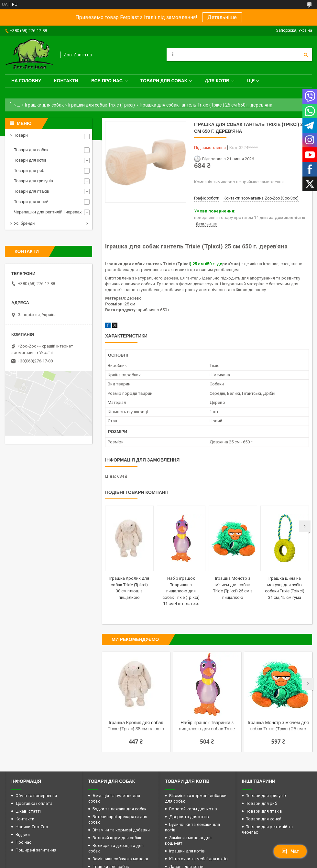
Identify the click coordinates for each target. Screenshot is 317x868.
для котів (217, 81)
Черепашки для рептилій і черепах (48, 212)
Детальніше (222, 17)
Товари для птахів (31, 191)
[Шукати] (306, 55)
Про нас (23, 842)
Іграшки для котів (187, 851)
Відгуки (23, 834)
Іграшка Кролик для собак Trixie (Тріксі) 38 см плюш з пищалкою (136, 726)
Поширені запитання (36, 850)
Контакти (66, 81)
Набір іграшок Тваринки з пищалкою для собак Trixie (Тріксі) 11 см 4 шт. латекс (181, 591)
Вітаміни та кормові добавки (121, 830)
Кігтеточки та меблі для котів (198, 859)
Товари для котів (30, 160)
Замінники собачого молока (120, 859)
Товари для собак (164, 81)
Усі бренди (24, 223)
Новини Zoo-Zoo (32, 827)
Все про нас (107, 81)
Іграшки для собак (44, 105)
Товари (21, 135)
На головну (26, 81)
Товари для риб (29, 171)
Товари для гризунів (33, 181)
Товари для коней (31, 202)
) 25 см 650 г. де (206, 264)
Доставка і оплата (34, 803)
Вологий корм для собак (117, 838)
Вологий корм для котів (193, 809)
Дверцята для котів (189, 817)
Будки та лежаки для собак (120, 809)
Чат (290, 851)
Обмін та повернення (36, 796)
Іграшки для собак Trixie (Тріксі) (102, 105)
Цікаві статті (28, 811)
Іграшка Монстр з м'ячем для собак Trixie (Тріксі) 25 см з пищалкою (278, 726)
